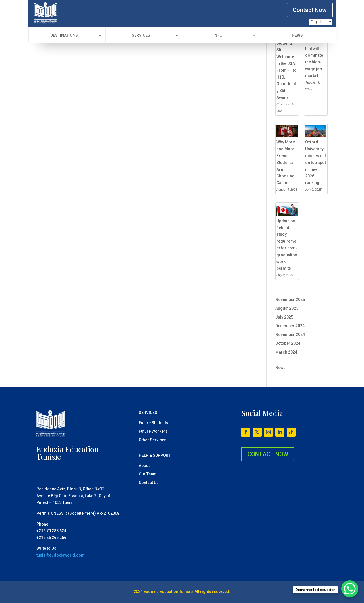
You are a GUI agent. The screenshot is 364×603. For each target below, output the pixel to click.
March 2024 (286, 352)
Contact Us (149, 483)
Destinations (64, 35)
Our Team (148, 474)
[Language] (320, 22)
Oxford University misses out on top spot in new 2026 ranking (316, 162)
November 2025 (290, 300)
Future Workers (153, 431)
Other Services (153, 440)
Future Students (153, 423)
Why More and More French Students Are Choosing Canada (286, 162)
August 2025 (287, 308)
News (297, 35)
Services (141, 35)
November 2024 (290, 335)
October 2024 (288, 343)
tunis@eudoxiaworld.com (61, 555)
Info (218, 35)
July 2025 (284, 317)
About (144, 466)
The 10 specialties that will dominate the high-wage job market (315, 55)
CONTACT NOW (268, 454)
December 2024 (290, 326)
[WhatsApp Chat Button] (350, 589)
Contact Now (310, 10)
